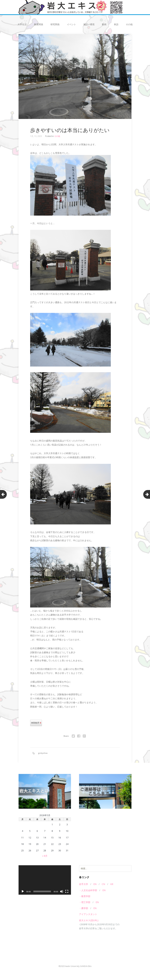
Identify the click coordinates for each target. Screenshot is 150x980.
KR (112, 884)
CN (103, 884)
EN (95, 884)
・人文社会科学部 (88, 890)
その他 (129, 24)
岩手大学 (84, 884)
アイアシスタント (88, 914)
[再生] (23, 892)
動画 (104, 24)
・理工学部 (85, 903)
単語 (116, 24)
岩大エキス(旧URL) (89, 920)
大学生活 (22, 24)
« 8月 (45, 856)
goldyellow (43, 753)
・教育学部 (85, 897)
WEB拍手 (36, 723)
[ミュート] (62, 892)
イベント (71, 24)
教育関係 (39, 24)
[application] (45, 880)
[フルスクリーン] (67, 892)
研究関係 (55, 24)
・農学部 (84, 908)
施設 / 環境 (89, 24)
